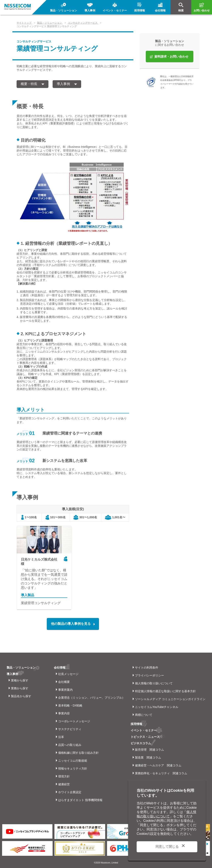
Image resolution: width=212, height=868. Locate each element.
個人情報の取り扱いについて (154, 683)
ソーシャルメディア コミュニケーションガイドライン (170, 699)
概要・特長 (29, 84)
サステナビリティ (70, 729)
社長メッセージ (68, 674)
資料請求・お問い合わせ (171, 56)
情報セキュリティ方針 (73, 768)
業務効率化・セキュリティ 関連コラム (161, 773)
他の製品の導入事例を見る (71, 624)
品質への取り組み (70, 745)
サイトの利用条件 (147, 668)
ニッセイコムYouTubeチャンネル (157, 707)
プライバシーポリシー (149, 675)
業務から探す (20, 688)
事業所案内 (65, 690)
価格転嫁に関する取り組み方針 (78, 753)
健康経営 (64, 784)
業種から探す (20, 680)
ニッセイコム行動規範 (73, 761)
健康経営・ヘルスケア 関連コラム (158, 765)
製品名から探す (21, 696)
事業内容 (64, 713)
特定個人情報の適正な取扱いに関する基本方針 (165, 691)
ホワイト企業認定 (70, 792)
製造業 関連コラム (148, 758)
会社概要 (64, 682)
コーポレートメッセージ (74, 721)
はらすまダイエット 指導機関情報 (80, 800)
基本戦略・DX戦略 (70, 705)
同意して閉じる (167, 847)
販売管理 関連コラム (149, 750)
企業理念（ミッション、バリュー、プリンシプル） (92, 698)
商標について (144, 715)
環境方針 (64, 776)
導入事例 (63, 84)
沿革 (61, 737)
